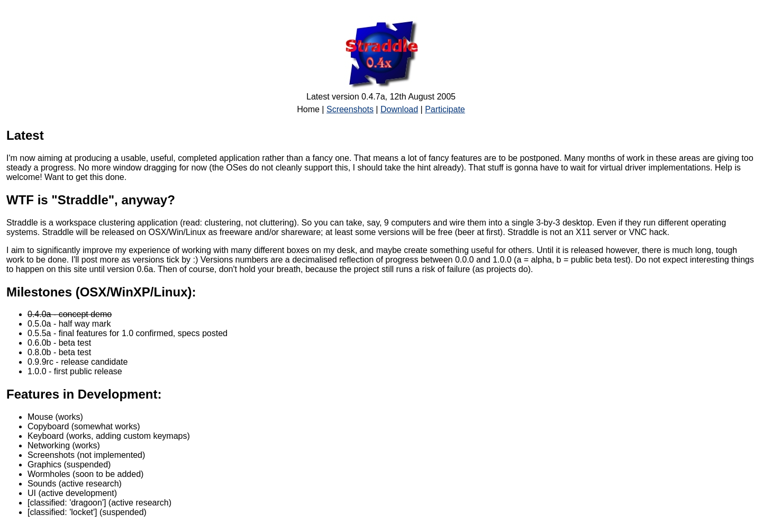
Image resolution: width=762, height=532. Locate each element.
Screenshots (350, 109)
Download (399, 109)
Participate (445, 109)
